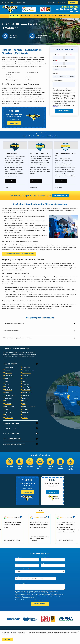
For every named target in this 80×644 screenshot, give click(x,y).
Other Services (53, 136)
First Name (56, 55)
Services (14, 16)
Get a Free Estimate (61, 195)
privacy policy (56, 107)
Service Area (42, 136)
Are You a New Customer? (59, 66)
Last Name (67, 55)
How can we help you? (58, 80)
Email (66, 61)
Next (78, 529)
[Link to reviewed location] (13, 517)
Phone (54, 61)
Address (55, 74)
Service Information (29, 136)
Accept (8, 639)
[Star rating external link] (24, 2)
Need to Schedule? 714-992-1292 (67, 10)
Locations (37, 16)
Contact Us (64, 16)
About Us (25, 16)
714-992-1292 (43, 195)
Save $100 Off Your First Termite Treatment (19, 253)
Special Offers (51, 16)
